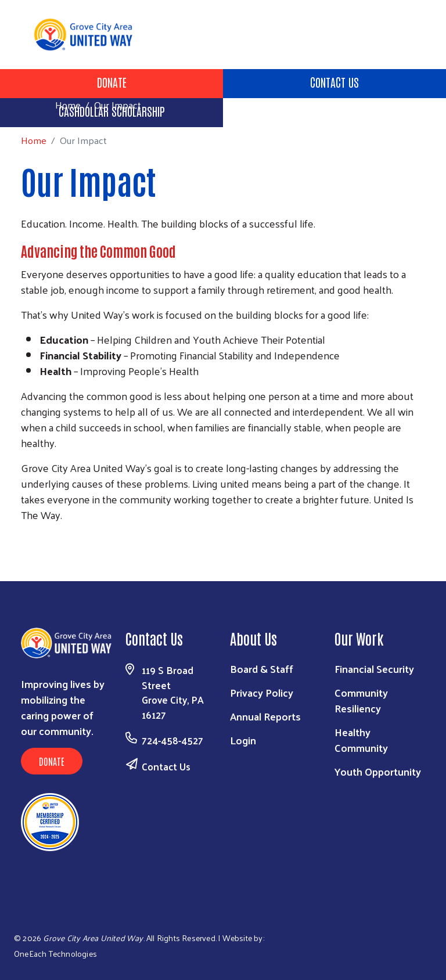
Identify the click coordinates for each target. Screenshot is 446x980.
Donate (112, 82)
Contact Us (334, 82)
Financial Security (374, 669)
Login (243, 740)
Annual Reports (265, 716)
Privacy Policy (262, 692)
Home (68, 105)
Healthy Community (361, 740)
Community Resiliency (361, 700)
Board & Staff (262, 669)
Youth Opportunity (378, 771)
